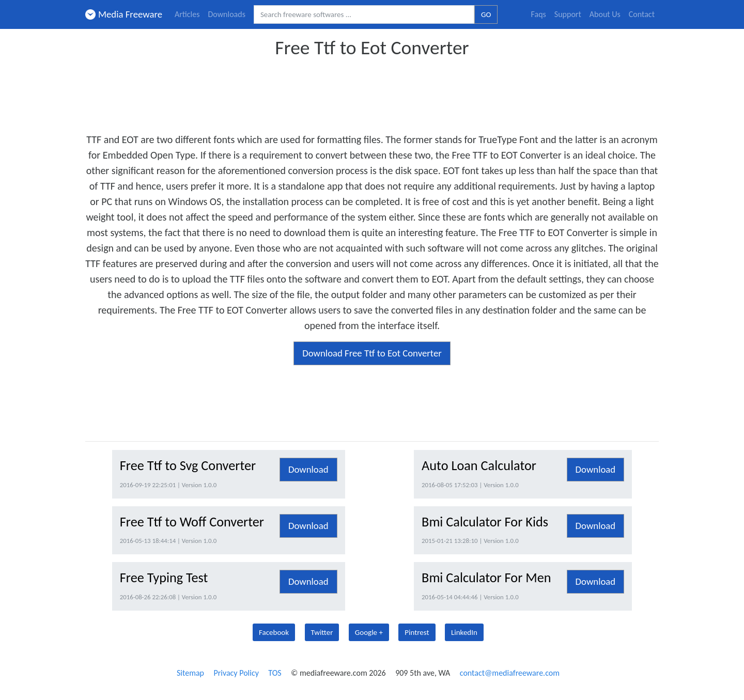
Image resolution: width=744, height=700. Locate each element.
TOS (275, 673)
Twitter (322, 632)
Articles (187, 14)
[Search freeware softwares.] (364, 15)
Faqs (539, 14)
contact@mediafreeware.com (510, 673)
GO (486, 14)
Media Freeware (124, 14)
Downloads (227, 14)
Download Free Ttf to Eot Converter (372, 353)
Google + (369, 632)
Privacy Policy (236, 673)
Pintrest (417, 632)
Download (308, 469)
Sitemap (190, 673)
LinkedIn (464, 632)
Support (568, 14)
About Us (605, 14)
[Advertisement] (372, 92)
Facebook (274, 632)
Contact (642, 14)
